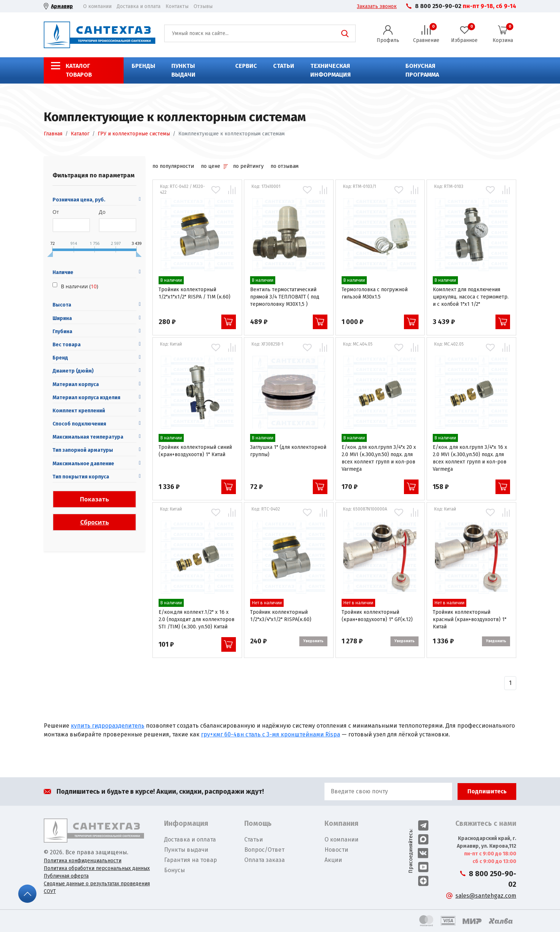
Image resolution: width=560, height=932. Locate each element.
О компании (97, 6)
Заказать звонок (377, 6)
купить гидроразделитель (108, 726)
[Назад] (510, 683)
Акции (333, 860)
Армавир (62, 6)
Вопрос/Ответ (264, 850)
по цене (214, 166)
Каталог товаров (79, 70)
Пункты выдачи (183, 70)
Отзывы (203, 6)
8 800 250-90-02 (438, 6)
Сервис (246, 66)
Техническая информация (330, 70)
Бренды (143, 66)
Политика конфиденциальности (83, 861)
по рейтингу (248, 166)
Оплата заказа (265, 860)
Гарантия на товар (190, 860)
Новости (336, 850)
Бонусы (174, 870)
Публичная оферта (66, 876)
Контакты (177, 6)
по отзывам (285, 166)
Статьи (284, 66)
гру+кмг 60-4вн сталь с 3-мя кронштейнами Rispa (271, 734)
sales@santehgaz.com (486, 896)
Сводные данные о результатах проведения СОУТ (97, 887)
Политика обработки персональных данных (97, 868)
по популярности (173, 166)
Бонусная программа (422, 70)
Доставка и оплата (139, 6)
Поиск (345, 34)
